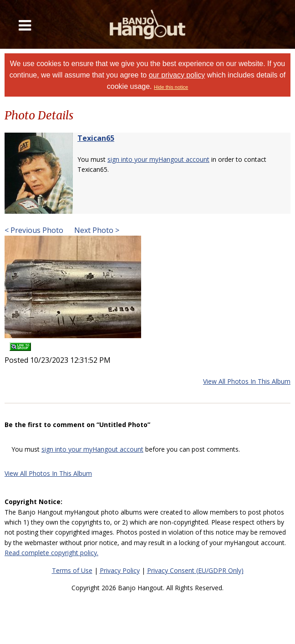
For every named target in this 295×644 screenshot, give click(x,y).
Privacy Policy (120, 570)
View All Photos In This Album (247, 381)
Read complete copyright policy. (51, 553)
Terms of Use (72, 570)
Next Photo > (96, 230)
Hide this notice (171, 87)
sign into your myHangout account (158, 159)
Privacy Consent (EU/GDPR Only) (195, 570)
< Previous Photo (34, 230)
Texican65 (96, 138)
